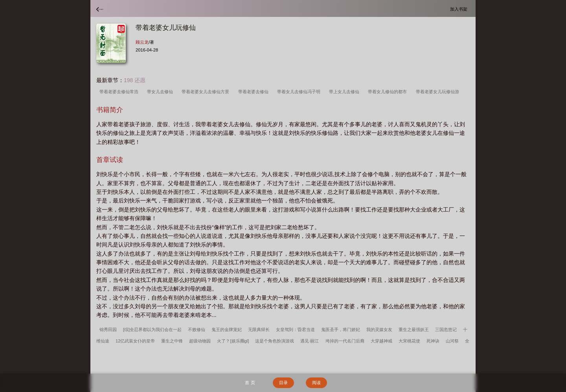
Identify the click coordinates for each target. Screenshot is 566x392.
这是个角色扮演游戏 (275, 341)
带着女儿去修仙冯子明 (300, 92)
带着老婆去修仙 (255, 92)
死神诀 (433, 341)
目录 (283, 383)
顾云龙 (142, 42)
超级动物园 (200, 341)
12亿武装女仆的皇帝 (135, 341)
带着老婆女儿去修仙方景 (207, 92)
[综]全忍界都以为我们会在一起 (152, 329)
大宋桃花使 (409, 341)
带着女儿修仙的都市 (389, 92)
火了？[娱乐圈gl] (233, 341)
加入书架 (460, 9)
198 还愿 (135, 80)
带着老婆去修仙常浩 (120, 92)
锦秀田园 (108, 329)
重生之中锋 (172, 341)
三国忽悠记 (446, 329)
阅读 (316, 383)
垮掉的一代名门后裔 (345, 341)
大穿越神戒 (381, 341)
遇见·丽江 (310, 341)
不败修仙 (197, 329)
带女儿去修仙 (161, 92)
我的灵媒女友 (379, 329)
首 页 (250, 383)
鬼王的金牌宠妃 (227, 329)
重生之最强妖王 (414, 329)
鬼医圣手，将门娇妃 (341, 329)
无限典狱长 (259, 329)
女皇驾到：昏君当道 (295, 329)
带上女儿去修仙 (345, 92)
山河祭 (452, 341)
